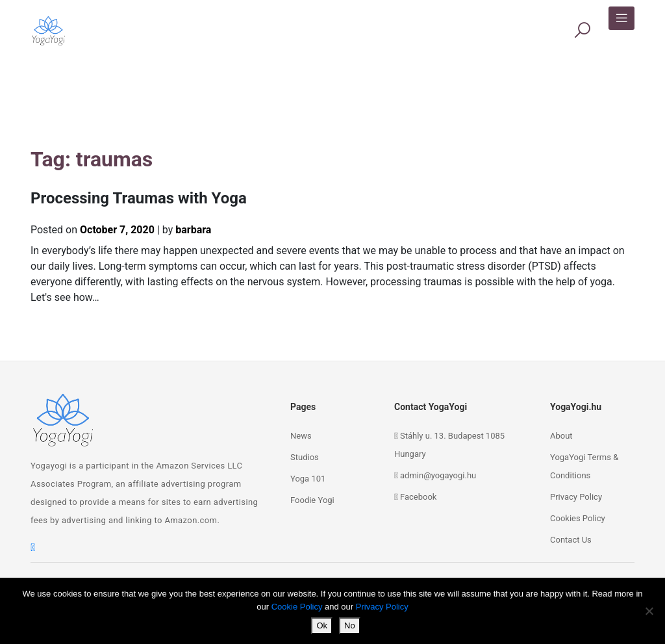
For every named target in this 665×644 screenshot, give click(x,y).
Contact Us (571, 540)
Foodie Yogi (312, 500)
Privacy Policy (576, 497)
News (301, 436)
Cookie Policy (297, 607)
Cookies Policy (578, 518)
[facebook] (33, 547)
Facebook (418, 497)
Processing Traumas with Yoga (139, 198)
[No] (649, 611)
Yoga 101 (308, 479)
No (350, 625)
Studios (305, 457)
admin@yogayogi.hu (438, 475)
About (561, 436)
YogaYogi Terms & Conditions (584, 466)
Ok (322, 625)
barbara (193, 230)
